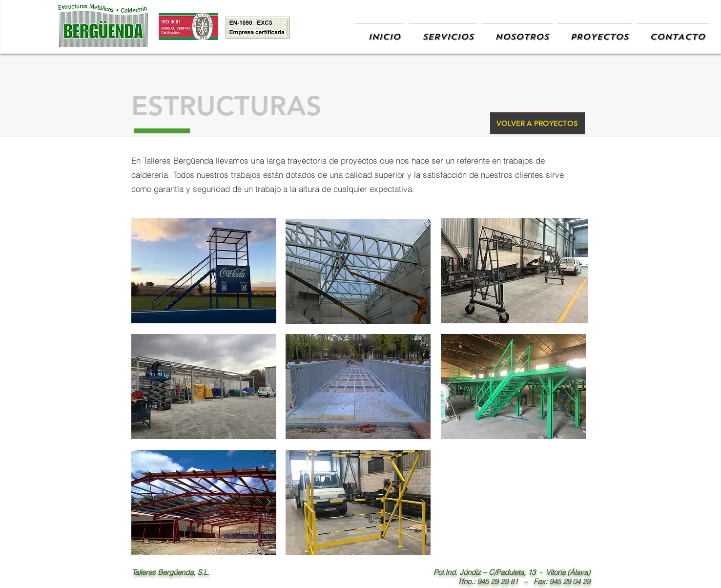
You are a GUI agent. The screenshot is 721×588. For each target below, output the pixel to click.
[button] (204, 271)
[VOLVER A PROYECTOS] (537, 123)
